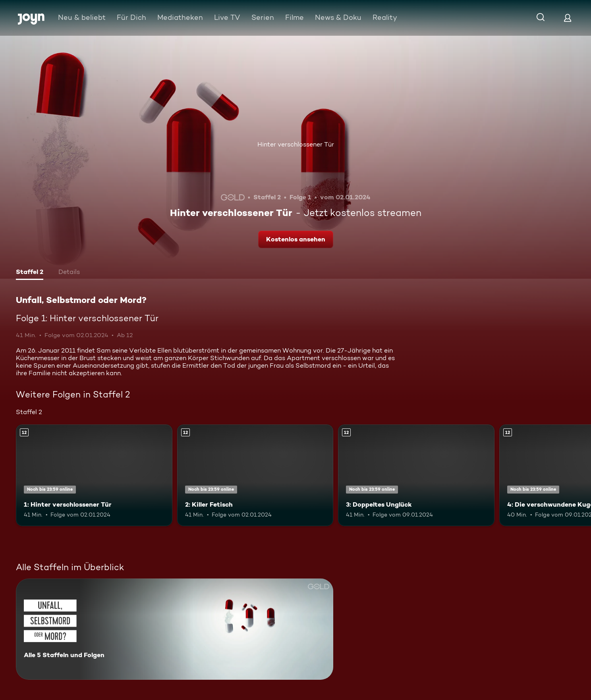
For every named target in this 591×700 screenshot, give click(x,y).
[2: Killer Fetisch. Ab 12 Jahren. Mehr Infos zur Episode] (255, 475)
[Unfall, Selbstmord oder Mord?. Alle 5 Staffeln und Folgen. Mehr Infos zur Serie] (175, 629)
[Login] (568, 18)
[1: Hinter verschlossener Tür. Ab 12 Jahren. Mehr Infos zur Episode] (94, 475)
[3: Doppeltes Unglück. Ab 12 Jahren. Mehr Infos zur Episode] (416, 475)
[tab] (30, 273)
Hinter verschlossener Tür (296, 144)
